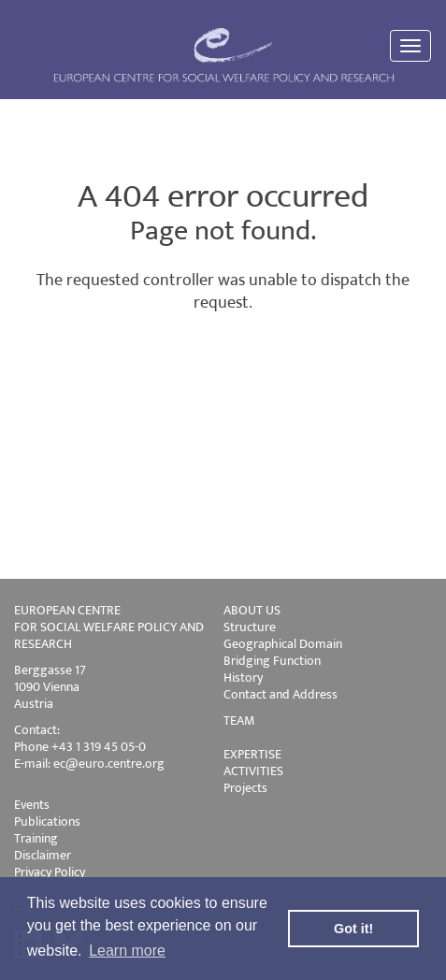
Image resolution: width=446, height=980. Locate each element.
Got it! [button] (353, 929)
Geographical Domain (283, 644)
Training (36, 838)
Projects (245, 788)
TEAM (239, 721)
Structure (250, 627)
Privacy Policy (50, 872)
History (243, 677)
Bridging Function (272, 661)
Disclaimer (43, 855)
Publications (47, 821)
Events (32, 805)
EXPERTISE (252, 754)
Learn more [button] (127, 951)
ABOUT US (252, 610)
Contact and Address (281, 694)
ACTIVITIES (253, 771)
